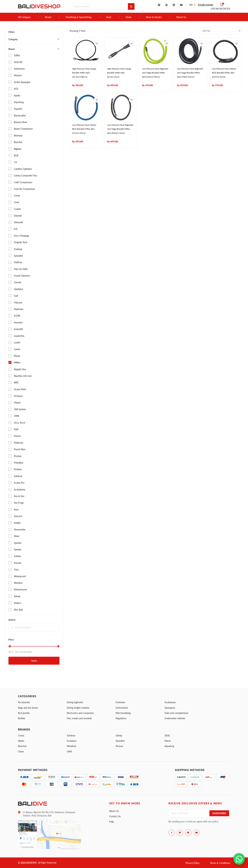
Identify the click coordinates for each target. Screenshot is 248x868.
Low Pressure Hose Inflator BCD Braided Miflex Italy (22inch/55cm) (224, 73)
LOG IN (220, 9)
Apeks (21, 741)
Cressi (21, 735)
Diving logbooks (75, 702)
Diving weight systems (78, 708)
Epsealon (120, 741)
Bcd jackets (24, 713)
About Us (181, 17)
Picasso (119, 746)
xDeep (119, 735)
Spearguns (170, 708)
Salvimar (71, 735)
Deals (129, 17)
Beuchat (22, 746)
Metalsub (71, 746)
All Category (24, 17)
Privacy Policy (193, 863)
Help (112, 822)
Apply (34, 661)
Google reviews (206, 5)
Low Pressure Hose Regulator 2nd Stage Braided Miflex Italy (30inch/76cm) (120, 129)
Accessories (24, 702)
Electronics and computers (80, 713)
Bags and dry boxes (28, 708)
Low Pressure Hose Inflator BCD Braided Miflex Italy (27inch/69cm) (84, 129)
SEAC (167, 735)
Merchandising (123, 713)
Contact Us (115, 816)
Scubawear (170, 702)
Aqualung (169, 746)
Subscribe (219, 813)
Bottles (22, 718)
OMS (69, 752)
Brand (48, 17)
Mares (168, 741)
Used (109, 17)
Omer (21, 752)
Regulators (121, 718)
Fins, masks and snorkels (79, 718)
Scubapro (72, 741)
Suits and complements (176, 713)
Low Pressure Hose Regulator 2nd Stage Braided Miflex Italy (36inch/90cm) (155, 73)
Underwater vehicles (175, 718)
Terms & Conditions (220, 863)
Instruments (122, 708)
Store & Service (154, 17)
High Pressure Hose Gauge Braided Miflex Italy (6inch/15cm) (119, 73)
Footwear (120, 702)
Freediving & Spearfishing (79, 17)
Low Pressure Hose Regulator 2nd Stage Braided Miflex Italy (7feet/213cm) (190, 73)
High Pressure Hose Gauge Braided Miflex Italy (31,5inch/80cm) (84, 73)
